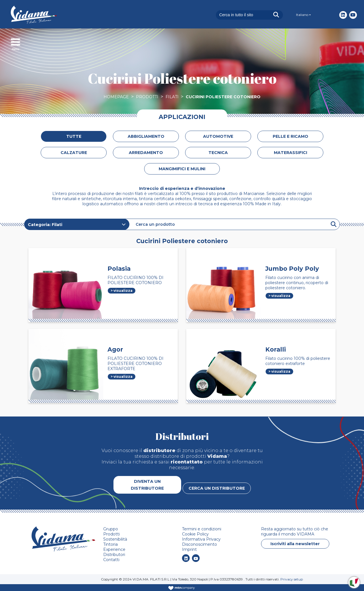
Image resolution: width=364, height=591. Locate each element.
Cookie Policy (195, 534)
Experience (114, 549)
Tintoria (110, 544)
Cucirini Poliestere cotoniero (223, 97)
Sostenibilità (115, 539)
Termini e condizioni (202, 529)
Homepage (116, 97)
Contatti (111, 560)
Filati (172, 97)
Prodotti (147, 97)
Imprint (189, 549)
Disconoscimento (199, 544)
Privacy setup (292, 579)
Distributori (114, 555)
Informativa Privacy (201, 539)
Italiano (302, 15)
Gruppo (111, 529)
